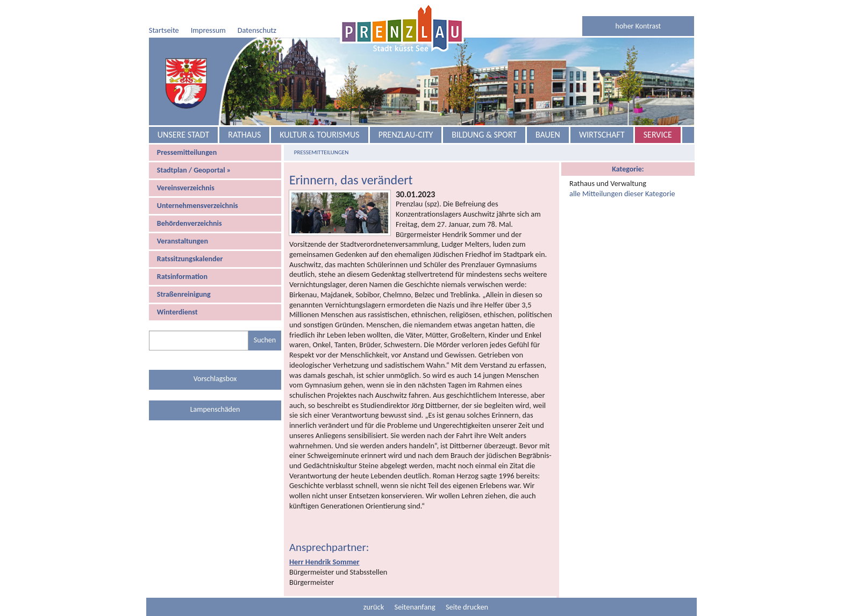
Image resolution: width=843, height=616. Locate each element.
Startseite (164, 30)
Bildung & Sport (484, 135)
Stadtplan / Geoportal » (194, 170)
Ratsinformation (182, 277)
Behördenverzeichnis (190, 223)
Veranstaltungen (183, 241)
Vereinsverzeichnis (186, 188)
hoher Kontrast (638, 26)
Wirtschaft (602, 135)
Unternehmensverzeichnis (198, 206)
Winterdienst (177, 312)
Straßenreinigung (184, 294)
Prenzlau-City (406, 135)
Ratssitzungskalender (190, 259)
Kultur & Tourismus (319, 135)
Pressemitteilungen (187, 152)
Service (658, 135)
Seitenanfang (415, 607)
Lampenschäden (215, 409)
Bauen (548, 135)
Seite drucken (467, 607)
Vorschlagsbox (215, 379)
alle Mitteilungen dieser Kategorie (622, 194)
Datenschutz (257, 30)
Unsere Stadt (183, 135)
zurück (374, 607)
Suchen (265, 340)
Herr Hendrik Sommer (324, 562)
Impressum (208, 30)
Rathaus (244, 135)
